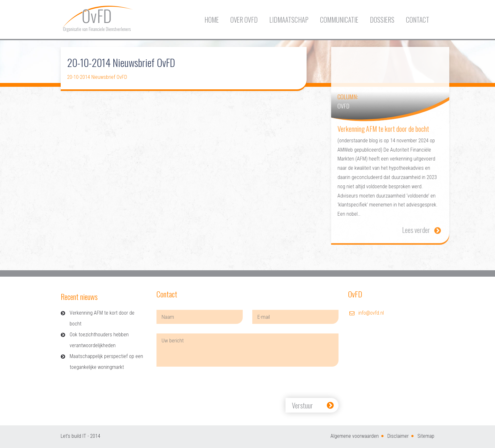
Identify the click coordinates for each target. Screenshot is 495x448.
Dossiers (382, 20)
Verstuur (302, 405)
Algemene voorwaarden (355, 436)
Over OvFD (244, 20)
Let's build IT (73, 436)
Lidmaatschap (289, 20)
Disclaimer (398, 436)
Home (212, 20)
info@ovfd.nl (371, 313)
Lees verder (426, 230)
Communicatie (339, 20)
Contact (418, 20)
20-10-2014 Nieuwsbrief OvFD (97, 77)
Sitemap (426, 436)
